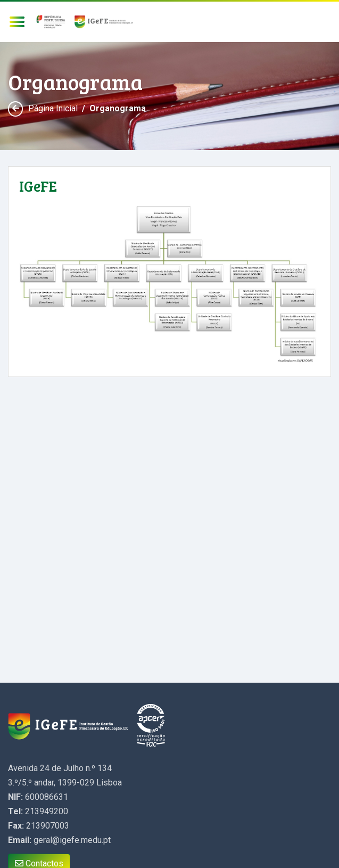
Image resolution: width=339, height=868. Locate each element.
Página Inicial (53, 108)
